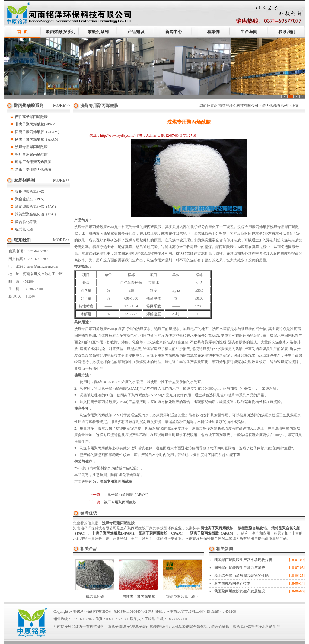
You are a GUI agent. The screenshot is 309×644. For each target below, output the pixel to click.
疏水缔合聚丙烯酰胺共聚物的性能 (241, 576)
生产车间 (249, 32)
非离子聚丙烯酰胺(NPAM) (36, 124)
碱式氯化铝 (24, 229)
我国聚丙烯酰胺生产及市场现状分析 (243, 560)
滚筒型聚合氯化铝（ (183, 596)
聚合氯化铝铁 (26, 222)
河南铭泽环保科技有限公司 (237, 106)
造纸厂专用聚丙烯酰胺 (33, 170)
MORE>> (62, 105)
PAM (237, 247)
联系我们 (287, 32)
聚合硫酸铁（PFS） (31, 199)
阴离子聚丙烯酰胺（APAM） (38, 139)
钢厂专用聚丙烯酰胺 (31, 154)
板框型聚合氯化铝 (30, 192)
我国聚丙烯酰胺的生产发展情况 (240, 591)
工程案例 (211, 32)
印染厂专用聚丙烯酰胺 (33, 162)
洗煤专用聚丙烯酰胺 (31, 147)
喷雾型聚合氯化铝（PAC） (37, 207)
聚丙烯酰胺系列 (60, 32)
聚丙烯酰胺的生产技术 (232, 583)
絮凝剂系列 (98, 32)
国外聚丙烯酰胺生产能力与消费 (240, 568)
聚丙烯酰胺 (98, 227)
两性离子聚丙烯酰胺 (31, 117)
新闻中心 (174, 32)
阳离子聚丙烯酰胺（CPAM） (38, 132)
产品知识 (136, 32)
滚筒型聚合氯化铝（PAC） (37, 214)
